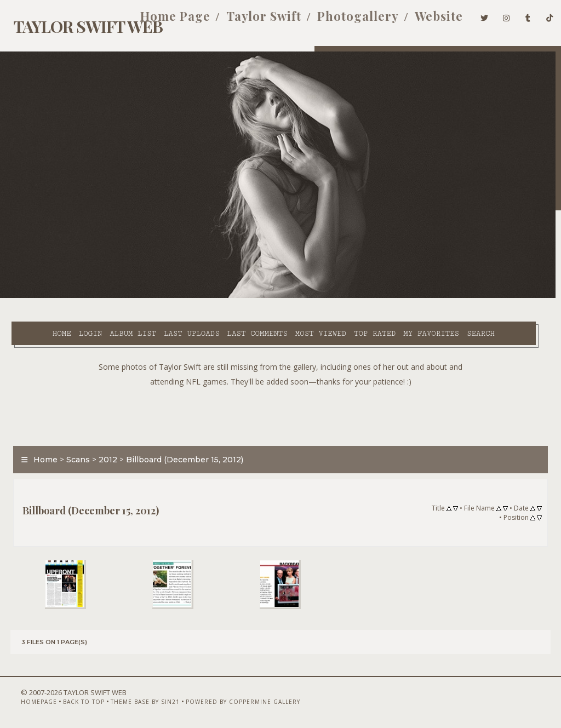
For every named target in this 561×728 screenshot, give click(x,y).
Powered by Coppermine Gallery (228, 699)
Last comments (232, 296)
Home (37, 296)
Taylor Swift (249, 21)
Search (230, 309)
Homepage (24, 699)
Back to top (68, 699)
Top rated (350, 296)
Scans (73, 448)
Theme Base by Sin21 (130, 699)
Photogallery (343, 21)
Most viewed (296, 296)
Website (424, 21)
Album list (108, 296)
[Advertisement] (280, 402)
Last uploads (167, 296)
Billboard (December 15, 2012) (180, 448)
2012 (103, 448)
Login (65, 296)
